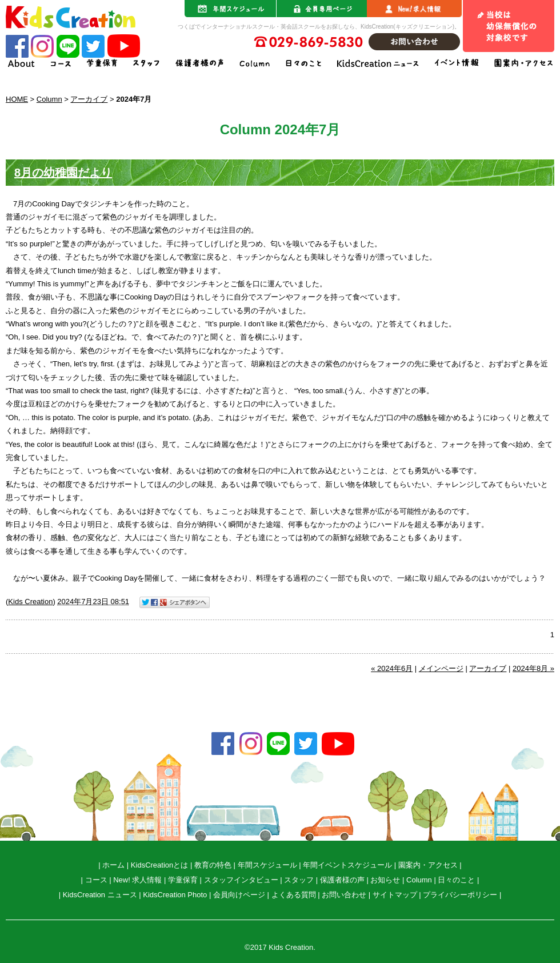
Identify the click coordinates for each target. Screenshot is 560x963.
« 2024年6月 (392, 668)
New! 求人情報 (137, 880)
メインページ (441, 668)
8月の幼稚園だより (63, 173)
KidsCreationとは (159, 865)
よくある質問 (294, 895)
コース (96, 880)
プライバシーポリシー (460, 895)
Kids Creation (30, 602)
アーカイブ (89, 99)
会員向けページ (239, 895)
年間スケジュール (267, 865)
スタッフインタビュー (241, 880)
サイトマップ (395, 895)
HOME (17, 99)
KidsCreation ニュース (100, 895)
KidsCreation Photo (175, 895)
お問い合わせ (344, 895)
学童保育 (183, 880)
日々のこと (456, 880)
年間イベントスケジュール (347, 865)
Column (49, 99)
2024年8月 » (533, 668)
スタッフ (299, 880)
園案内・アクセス (428, 865)
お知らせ (385, 880)
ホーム (113, 865)
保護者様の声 (342, 880)
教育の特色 (213, 865)
